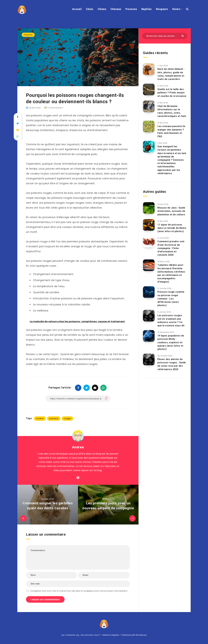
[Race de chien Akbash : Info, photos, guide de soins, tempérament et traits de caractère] (149, 69)
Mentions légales (111, 635)
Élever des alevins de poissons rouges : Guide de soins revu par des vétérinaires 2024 (172, 364)
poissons (54, 418)
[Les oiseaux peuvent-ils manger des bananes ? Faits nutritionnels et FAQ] (149, 126)
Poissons (131, 9)
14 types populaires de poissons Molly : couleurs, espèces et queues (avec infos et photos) (171, 342)
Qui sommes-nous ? (91, 635)
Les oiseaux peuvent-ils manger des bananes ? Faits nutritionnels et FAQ (171, 131)
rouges (67, 418)
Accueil (77, 9)
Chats (90, 9)
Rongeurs (162, 9)
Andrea (78, 447)
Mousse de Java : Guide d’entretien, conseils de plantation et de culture (171, 211)
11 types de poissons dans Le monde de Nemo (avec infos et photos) (172, 228)
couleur (40, 418)
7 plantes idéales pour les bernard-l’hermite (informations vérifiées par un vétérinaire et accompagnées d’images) (171, 273)
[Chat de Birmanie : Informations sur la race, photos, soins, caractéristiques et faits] (149, 106)
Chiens (102, 9)
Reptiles (147, 9)
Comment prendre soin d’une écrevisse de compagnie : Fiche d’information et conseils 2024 (171, 248)
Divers (176, 9)
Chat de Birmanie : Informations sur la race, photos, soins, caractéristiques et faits (172, 111)
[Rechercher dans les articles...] (165, 36)
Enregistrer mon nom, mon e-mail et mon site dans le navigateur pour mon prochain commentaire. (79, 591)
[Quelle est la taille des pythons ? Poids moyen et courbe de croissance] (149, 89)
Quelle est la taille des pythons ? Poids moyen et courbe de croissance (172, 93)
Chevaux (116, 9)
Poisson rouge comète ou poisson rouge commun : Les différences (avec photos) (171, 299)
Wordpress (141, 635)
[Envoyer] (183, 36)
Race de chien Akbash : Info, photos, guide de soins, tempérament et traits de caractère (171, 74)
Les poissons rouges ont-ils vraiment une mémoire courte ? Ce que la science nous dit (171, 320)
